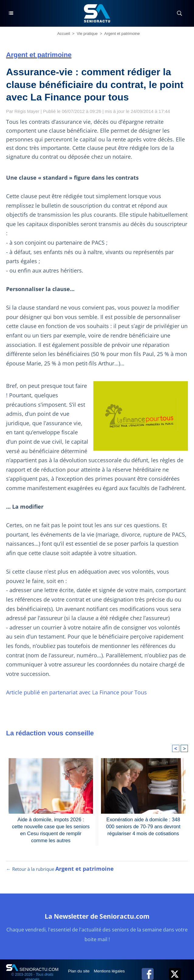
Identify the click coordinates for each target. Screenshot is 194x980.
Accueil (64, 34)
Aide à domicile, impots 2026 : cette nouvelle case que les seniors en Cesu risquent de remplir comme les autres (51, 820)
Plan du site (80, 965)
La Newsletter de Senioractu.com (97, 909)
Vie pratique (87, 34)
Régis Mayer (27, 111)
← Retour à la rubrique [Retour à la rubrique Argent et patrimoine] (59, 863)
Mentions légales (111, 965)
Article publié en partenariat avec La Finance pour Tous (73, 683)
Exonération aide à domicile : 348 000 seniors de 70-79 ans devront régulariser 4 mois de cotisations (143, 817)
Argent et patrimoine (122, 34)
